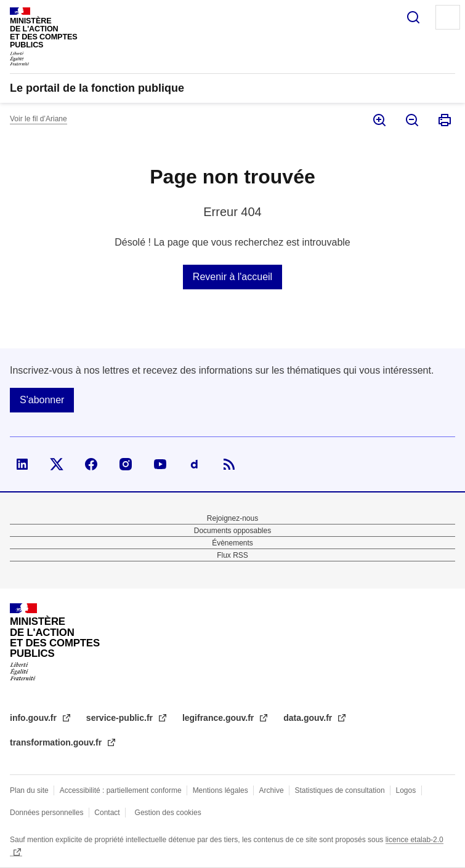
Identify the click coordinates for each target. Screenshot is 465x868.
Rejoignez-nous (232, 518)
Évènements (232, 543)
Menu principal (448, 17)
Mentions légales (220, 790)
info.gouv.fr (34, 718)
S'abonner (42, 400)
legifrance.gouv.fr (219, 718)
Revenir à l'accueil (232, 277)
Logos (406, 790)
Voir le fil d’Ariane (38, 119)
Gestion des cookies (168, 813)
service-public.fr (121, 718)
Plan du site (29, 790)
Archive (272, 790)
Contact (107, 813)
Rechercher (413, 17)
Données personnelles (46, 813)
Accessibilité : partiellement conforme (121, 790)
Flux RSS (232, 555)
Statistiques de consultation (340, 790)
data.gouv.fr (309, 718)
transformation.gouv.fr (57, 742)
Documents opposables (232, 531)
